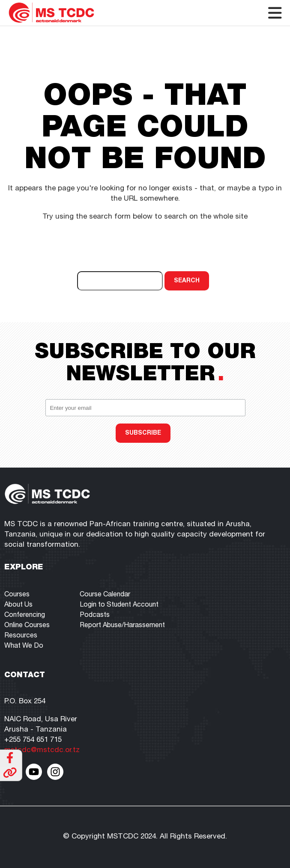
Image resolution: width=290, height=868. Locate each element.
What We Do (24, 646)
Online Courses (27, 626)
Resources (21, 636)
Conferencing (25, 616)
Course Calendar (105, 595)
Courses (17, 595)
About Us (18, 605)
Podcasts (95, 616)
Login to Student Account (119, 605)
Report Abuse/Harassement (122, 626)
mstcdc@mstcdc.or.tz (42, 751)
